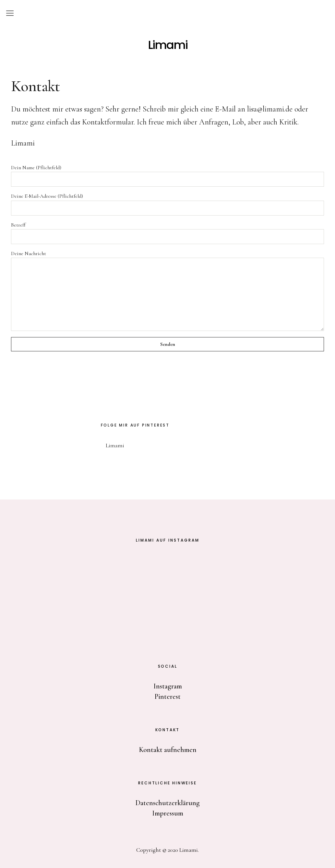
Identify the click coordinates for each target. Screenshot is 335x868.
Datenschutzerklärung (167, 803)
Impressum (168, 813)
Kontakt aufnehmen (168, 750)
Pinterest (167, 697)
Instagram (168, 686)
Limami (168, 45)
